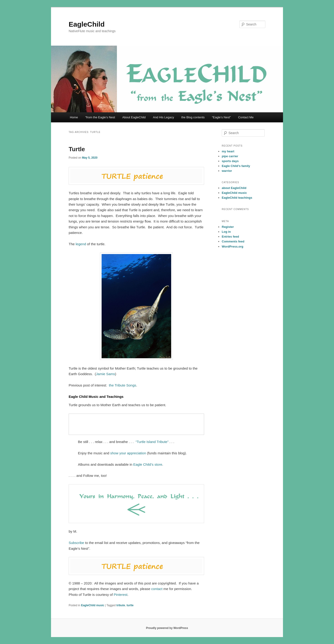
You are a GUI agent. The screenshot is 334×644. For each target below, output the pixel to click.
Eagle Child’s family (236, 166)
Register (228, 227)
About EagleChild (134, 117)
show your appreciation (128, 453)
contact (157, 589)
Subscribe (76, 543)
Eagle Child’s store (148, 464)
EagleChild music (93, 605)
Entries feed (230, 237)
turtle (130, 605)
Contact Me (246, 117)
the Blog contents (193, 117)
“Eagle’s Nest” (221, 117)
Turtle (77, 149)
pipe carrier (230, 156)
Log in (226, 232)
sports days (230, 161)
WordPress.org (233, 247)
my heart (228, 151)
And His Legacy (163, 117)
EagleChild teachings (237, 198)
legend (81, 244)
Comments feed (233, 241)
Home (74, 117)
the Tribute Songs (122, 385)
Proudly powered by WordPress (167, 628)
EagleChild (87, 24)
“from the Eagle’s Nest (100, 117)
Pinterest (120, 595)
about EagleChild (234, 188)
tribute (121, 605)
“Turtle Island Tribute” (152, 442)
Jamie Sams (106, 374)
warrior (227, 171)
